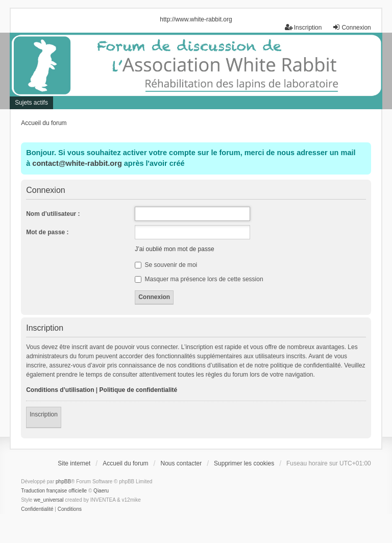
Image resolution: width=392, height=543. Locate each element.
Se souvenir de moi (166, 265)
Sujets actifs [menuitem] (31, 103)
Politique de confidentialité (139, 390)
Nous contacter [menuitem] (181, 463)
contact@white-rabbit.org (77, 163)
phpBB (63, 482)
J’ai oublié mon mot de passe (174, 249)
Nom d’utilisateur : (53, 214)
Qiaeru (101, 491)
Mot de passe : (47, 232)
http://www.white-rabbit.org (196, 19)
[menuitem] (37, 509)
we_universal (48, 500)
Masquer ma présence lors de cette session (199, 279)
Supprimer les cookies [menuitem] (244, 463)
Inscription (44, 414)
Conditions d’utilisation (60, 390)
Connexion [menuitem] (351, 27)
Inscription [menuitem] (303, 27)
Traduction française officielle (54, 491)
